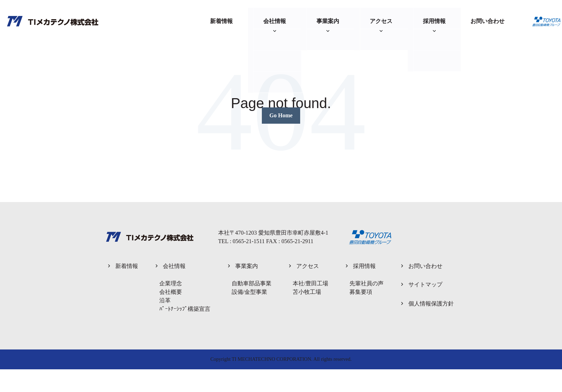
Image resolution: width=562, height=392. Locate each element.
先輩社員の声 (367, 283)
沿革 (165, 300)
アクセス (381, 21)
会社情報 (275, 21)
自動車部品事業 (252, 283)
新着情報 (221, 21)
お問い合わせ (487, 21)
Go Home (281, 115)
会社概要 (171, 292)
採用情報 (434, 21)
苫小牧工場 (307, 292)
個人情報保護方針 (431, 304)
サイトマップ (425, 284)
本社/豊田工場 (310, 283)
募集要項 (361, 292)
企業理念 (171, 283)
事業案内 (328, 21)
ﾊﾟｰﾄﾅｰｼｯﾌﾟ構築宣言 (185, 309)
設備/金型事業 (249, 292)
